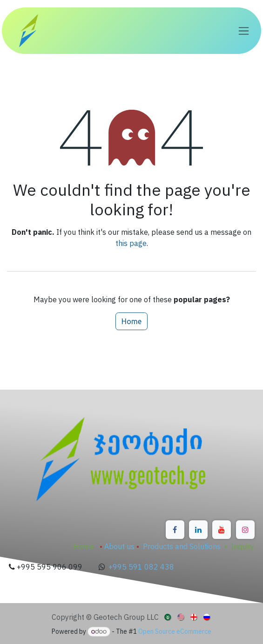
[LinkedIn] (198, 530)
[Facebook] (175, 530)
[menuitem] (168, 617)
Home (131, 321)
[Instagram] (245, 530)
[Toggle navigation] (244, 31)
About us (119, 546)
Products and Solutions (182, 546)
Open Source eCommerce (175, 631)
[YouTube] (222, 530)
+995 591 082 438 (141, 567)
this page (131, 243)
